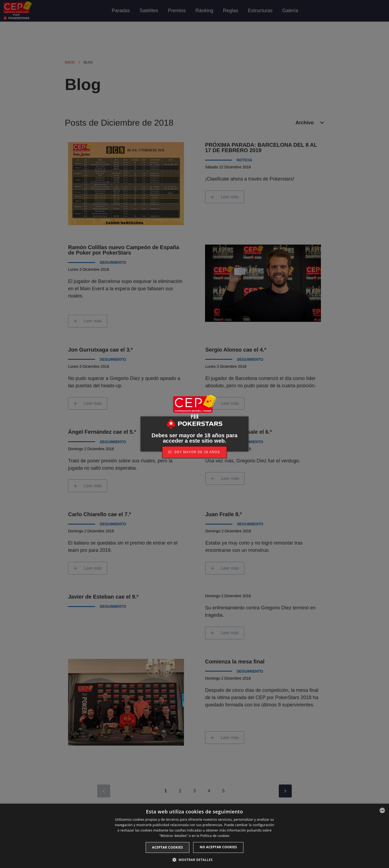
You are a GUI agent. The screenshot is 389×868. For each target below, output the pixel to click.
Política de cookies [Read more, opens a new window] (215, 836)
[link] (194, 452)
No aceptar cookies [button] (218, 847)
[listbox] (382, 810)
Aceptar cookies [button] (167, 847)
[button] (194, 859)
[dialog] (194, 836)
